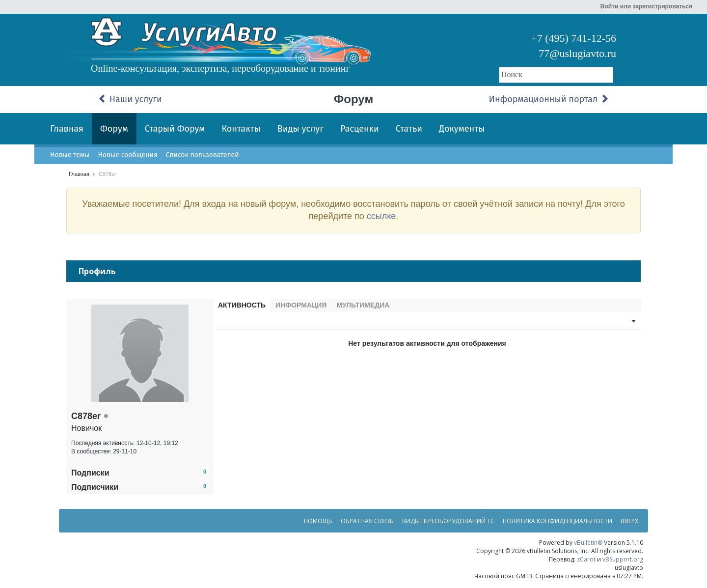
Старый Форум (175, 129)
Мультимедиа (363, 305)
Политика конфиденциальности (557, 524)
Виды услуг (300, 129)
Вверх (629, 524)
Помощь (318, 524)
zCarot (586, 562)
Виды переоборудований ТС (448, 524)
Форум (114, 129)
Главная (67, 129)
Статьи (409, 129)
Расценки (360, 129)
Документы (462, 129)
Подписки (90, 476)
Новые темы (70, 155)
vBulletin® (588, 546)
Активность (242, 305)
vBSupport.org (623, 562)
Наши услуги (130, 99)
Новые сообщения (127, 155)
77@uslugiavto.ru (577, 53)
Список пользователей (203, 155)
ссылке (381, 216)
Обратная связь (367, 524)
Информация (301, 305)
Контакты (241, 129)
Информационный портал (549, 99)
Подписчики (95, 490)
